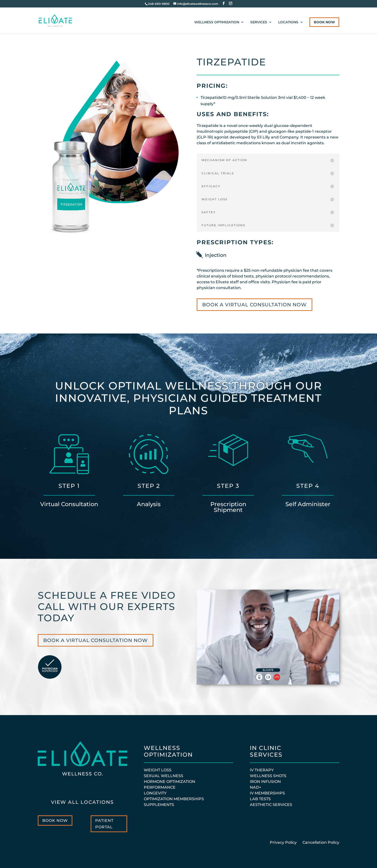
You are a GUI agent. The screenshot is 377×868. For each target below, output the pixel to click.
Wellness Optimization (217, 22)
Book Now (324, 22)
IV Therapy (262, 770)
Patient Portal (104, 824)
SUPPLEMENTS (159, 805)
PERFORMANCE (160, 787)
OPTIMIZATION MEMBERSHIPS (174, 799)
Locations (288, 22)
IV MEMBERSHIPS (267, 793)
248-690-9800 (159, 4)
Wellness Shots (268, 776)
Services (259, 22)
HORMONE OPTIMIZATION (170, 782)
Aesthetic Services (271, 805)
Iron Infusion (265, 782)
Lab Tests (260, 799)
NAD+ (255, 787)
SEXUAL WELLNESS (163, 776)
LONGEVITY (155, 793)
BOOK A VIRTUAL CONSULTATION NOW (254, 305)
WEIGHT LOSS (158, 770)
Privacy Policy (284, 842)
